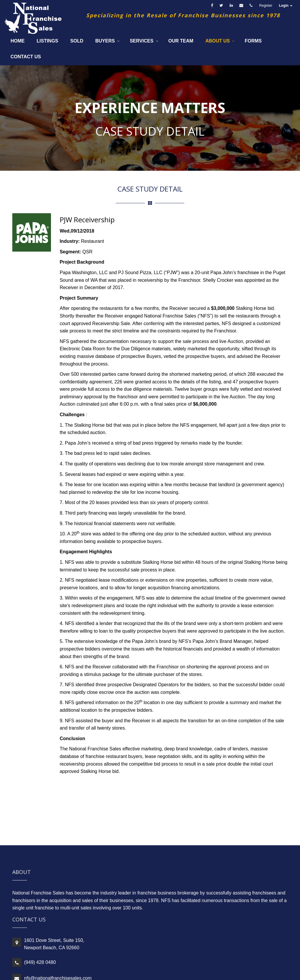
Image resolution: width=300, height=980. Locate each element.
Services (142, 41)
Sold (77, 41)
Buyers (105, 41)
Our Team (181, 41)
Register (266, 6)
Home (18, 41)
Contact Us (26, 57)
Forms (253, 41)
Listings (47, 41)
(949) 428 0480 (40, 962)
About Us (218, 41)
